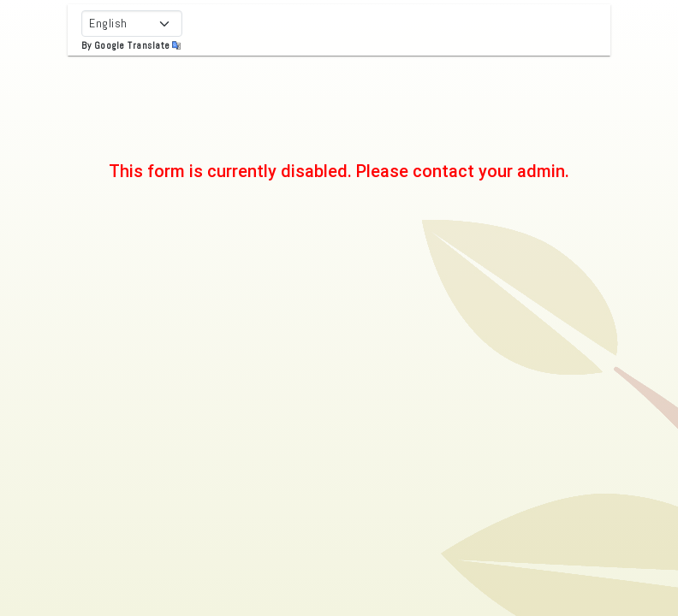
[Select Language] (132, 24)
